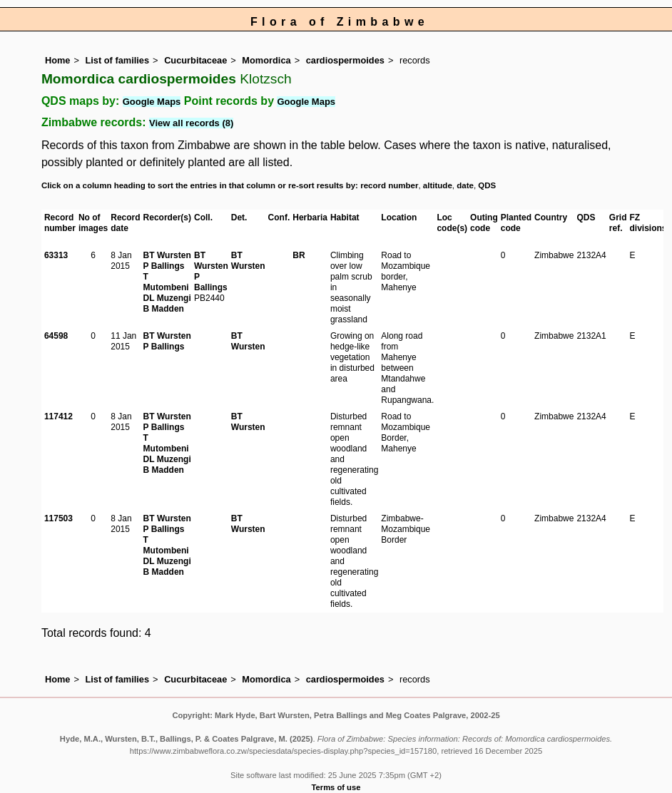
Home (58, 60)
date (465, 185)
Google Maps (152, 102)
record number (389, 185)
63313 (56, 255)
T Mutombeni (166, 282)
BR (299, 255)
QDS (487, 185)
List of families (117, 60)
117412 (58, 416)
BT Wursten (167, 255)
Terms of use (336, 787)
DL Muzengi (167, 298)
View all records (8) (191, 123)
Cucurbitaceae (195, 60)
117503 (58, 518)
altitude (438, 185)
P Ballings (164, 266)
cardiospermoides (345, 60)
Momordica (266, 60)
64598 (56, 336)
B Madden (164, 309)
